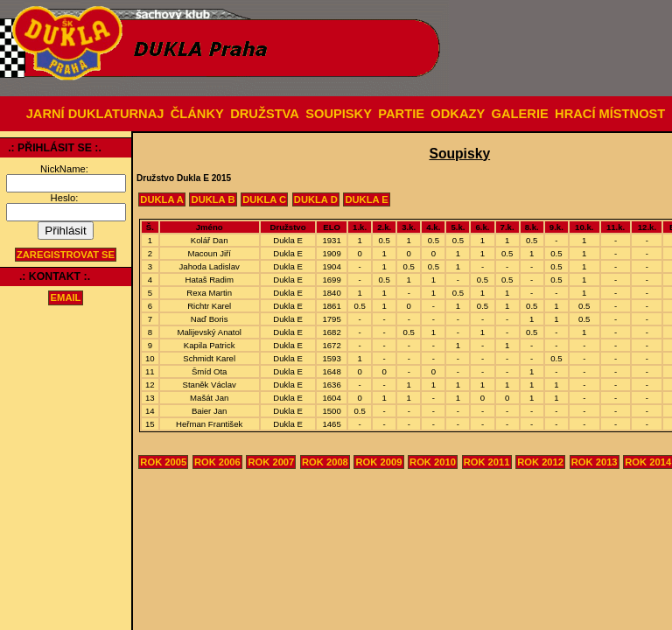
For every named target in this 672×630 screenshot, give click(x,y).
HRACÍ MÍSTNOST (610, 114)
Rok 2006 (217, 462)
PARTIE (401, 114)
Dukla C (264, 199)
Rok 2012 (540, 462)
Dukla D (316, 199)
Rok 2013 (595, 462)
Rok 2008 (325, 462)
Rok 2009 (379, 462)
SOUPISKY (339, 114)
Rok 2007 (271, 462)
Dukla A (162, 199)
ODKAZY (458, 114)
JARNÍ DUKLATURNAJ (95, 114)
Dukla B (213, 199)
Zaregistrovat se (66, 255)
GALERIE (520, 114)
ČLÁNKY (197, 114)
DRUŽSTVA (265, 114)
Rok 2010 (433, 462)
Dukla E (366, 199)
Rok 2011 (487, 462)
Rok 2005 (163, 462)
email (66, 298)
